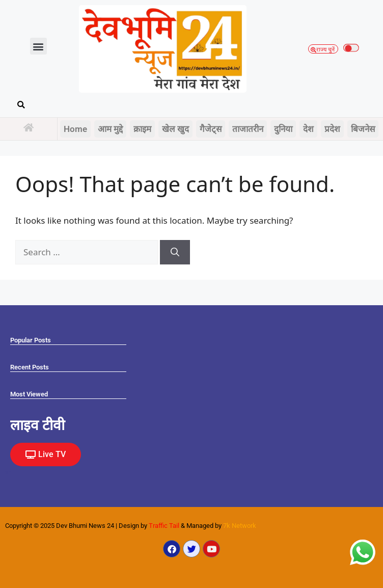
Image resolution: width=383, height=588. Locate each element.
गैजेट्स (211, 129)
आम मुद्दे (110, 129)
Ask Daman (7, 472)
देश (308, 129)
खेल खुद (175, 129)
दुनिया (283, 129)
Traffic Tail (164, 526)
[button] (38, 46)
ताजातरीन (248, 129)
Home (75, 129)
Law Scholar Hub (8, 474)
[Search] (175, 252)
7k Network (240, 526)
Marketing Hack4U (8, 472)
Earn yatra (6, 473)
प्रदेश (332, 129)
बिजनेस (363, 129)
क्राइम (142, 129)
